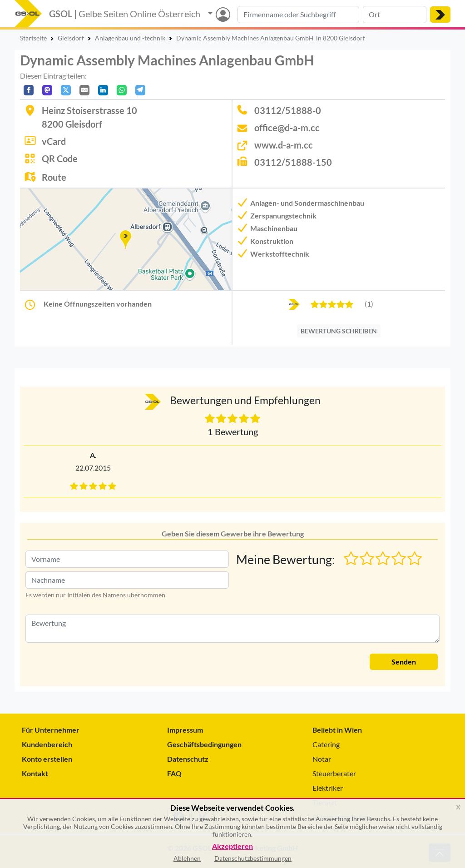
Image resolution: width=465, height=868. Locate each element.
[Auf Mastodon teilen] (47, 90)
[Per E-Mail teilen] (84, 90)
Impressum (185, 730)
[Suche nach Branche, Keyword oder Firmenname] (298, 15)
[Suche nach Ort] (395, 15)
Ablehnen (187, 858)
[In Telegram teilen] (140, 90)
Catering (326, 744)
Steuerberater (334, 773)
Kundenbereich (47, 744)
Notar (322, 759)
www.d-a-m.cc (284, 145)
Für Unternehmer (51, 730)
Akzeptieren (232, 846)
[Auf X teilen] (66, 90)
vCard (54, 141)
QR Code (60, 159)
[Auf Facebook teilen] (29, 90)
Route (54, 177)
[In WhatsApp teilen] (122, 90)
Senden (404, 662)
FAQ (174, 773)
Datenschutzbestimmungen (253, 858)
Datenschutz (188, 759)
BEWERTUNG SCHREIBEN (339, 331)
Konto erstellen (47, 759)
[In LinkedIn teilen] (103, 90)
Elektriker (328, 788)
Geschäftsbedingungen (204, 744)
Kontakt (35, 773)
